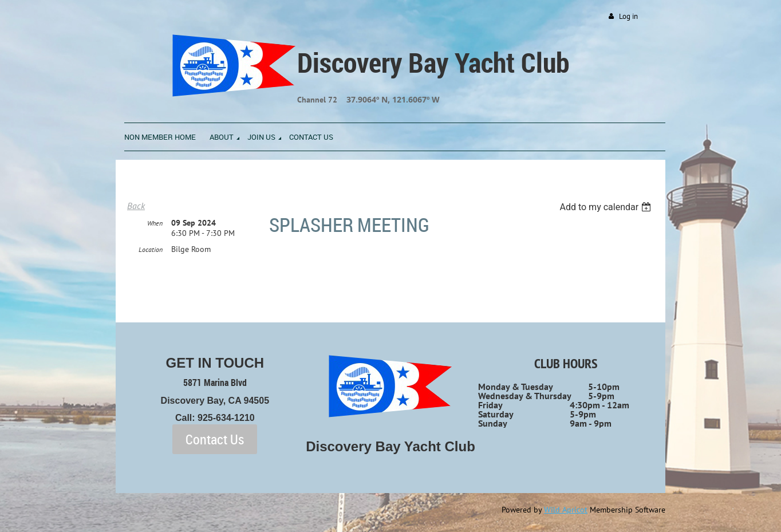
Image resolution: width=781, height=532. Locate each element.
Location (151, 249)
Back (136, 206)
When (155, 223)
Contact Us (215, 439)
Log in (628, 16)
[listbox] (607, 207)
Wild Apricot (566, 510)
